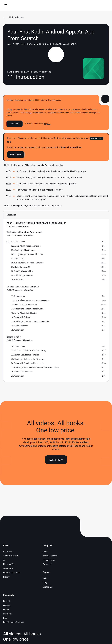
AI (4, 560)
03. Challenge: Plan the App (23, 250)
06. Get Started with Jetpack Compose (27, 263)
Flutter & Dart (9, 564)
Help (45, 578)
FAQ (45, 583)
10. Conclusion (18, 280)
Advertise (47, 564)
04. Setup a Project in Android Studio (27, 254)
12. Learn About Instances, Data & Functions (30, 300)
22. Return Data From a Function (25, 355)
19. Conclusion (18, 330)
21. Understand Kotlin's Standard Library (29, 351)
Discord (7, 601)
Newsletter (8, 614)
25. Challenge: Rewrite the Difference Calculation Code (35, 367)
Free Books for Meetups (13, 622)
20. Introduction (18, 346)
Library (6, 577)
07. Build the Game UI (21, 267)
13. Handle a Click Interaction (24, 305)
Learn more (14, 124)
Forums (6, 610)
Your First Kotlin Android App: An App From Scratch (36, 223)
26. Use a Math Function (22, 372)
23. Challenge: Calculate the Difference (28, 359)
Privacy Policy (49, 560)
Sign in (47, 124)
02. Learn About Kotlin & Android (26, 246)
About (45, 552)
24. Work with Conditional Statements (27, 363)
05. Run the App (18, 259)
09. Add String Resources (22, 275)
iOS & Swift (8, 552)
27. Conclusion (18, 376)
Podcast (6, 605)
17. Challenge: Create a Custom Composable (30, 321)
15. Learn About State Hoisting (24, 313)
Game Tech (8, 568)
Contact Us (48, 587)
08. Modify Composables (22, 271)
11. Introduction (18, 296)
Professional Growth (12, 573)
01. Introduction (18, 242)
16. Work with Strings (20, 317)
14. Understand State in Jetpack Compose (29, 309)
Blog (5, 618)
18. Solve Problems (19, 326)
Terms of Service (50, 556)
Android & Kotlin (11, 556)
